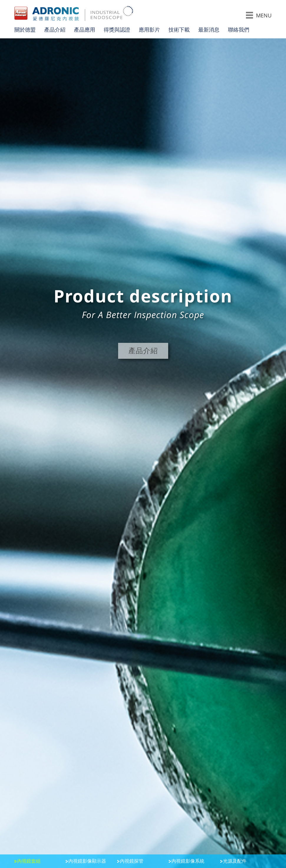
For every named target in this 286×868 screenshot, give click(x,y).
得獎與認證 (117, 30)
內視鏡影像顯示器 (87, 861)
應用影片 (149, 30)
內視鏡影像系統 (188, 861)
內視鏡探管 (132, 861)
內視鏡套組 (29, 861)
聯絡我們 (239, 30)
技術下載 (179, 30)
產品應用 (85, 30)
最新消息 (209, 30)
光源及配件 (235, 861)
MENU (259, 15)
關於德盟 (25, 30)
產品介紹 (55, 30)
